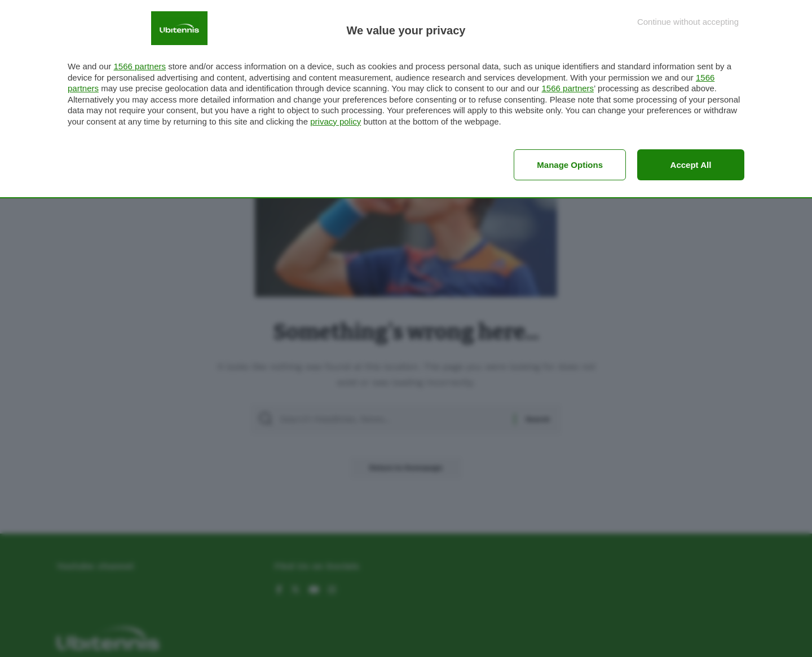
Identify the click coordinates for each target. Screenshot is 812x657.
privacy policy (336, 121)
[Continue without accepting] (688, 22)
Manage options (570, 165)
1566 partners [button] (140, 66)
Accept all (691, 165)
